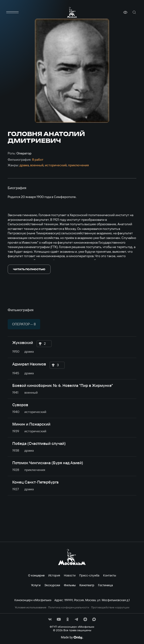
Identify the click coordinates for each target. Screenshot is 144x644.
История (54, 575)
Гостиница (105, 585)
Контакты (110, 575)
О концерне (36, 575)
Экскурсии (52, 585)
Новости (70, 575)
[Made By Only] (72, 637)
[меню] (12, 12)
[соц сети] (50, 619)
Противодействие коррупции (110, 607)
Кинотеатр (87, 585)
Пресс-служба (89, 575)
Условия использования (31, 607)
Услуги (36, 585)
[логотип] (72, 12)
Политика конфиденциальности (69, 607)
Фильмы (70, 585)
